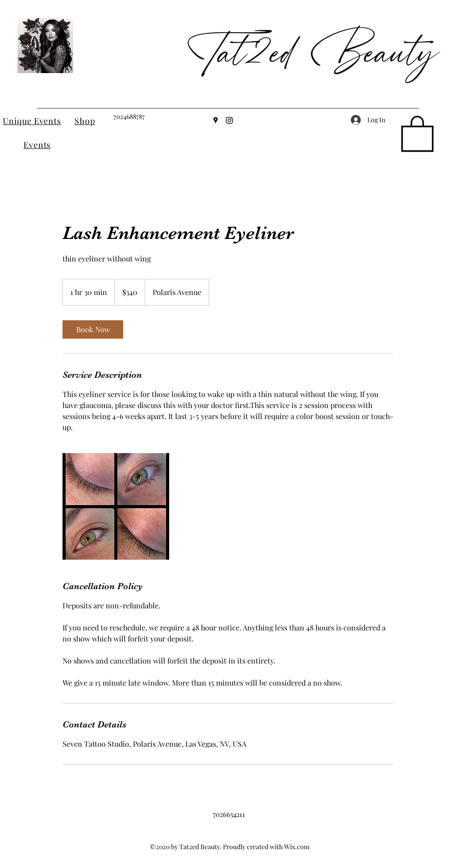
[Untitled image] (116, 506)
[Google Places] (216, 120)
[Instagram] (229, 120)
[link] (93, 329)
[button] (417, 133)
